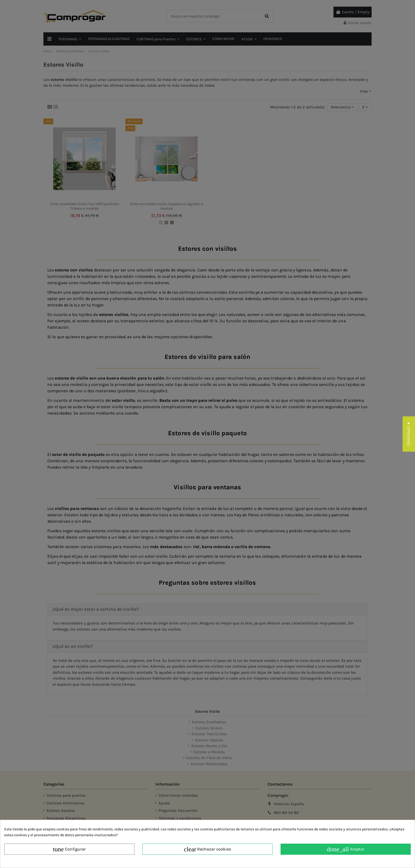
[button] (409, 434)
